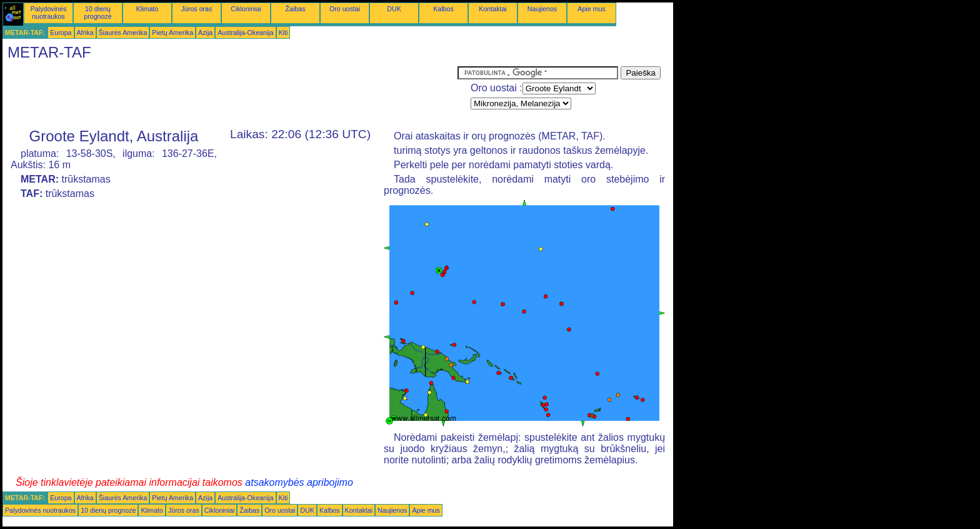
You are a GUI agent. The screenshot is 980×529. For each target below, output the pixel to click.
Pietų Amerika (172, 33)
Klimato (147, 9)
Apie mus (591, 9)
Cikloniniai (246, 9)
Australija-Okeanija (245, 33)
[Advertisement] (230, 94)
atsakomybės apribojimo (299, 482)
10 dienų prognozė (97, 13)
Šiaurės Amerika (123, 33)
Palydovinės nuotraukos (48, 13)
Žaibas (296, 9)
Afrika (85, 33)
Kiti (283, 33)
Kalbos (443, 9)
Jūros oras (197, 9)
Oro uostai (345, 9)
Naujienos (542, 9)
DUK (394, 9)
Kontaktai (492, 9)
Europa (61, 33)
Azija (205, 33)
